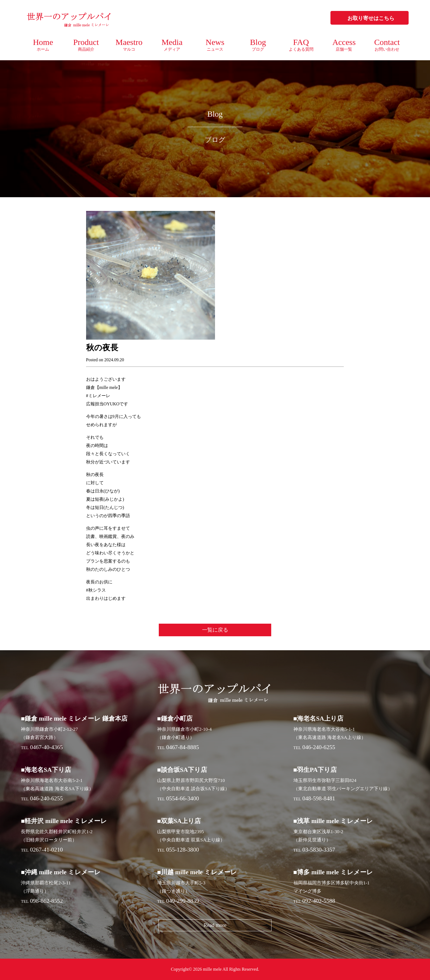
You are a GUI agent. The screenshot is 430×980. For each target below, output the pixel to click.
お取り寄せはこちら (371, 18)
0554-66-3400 (183, 798)
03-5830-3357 (319, 850)
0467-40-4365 (46, 747)
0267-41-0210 (46, 850)
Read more (215, 925)
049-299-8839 (183, 901)
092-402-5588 (319, 901)
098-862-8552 (46, 901)
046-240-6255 (319, 747)
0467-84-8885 (183, 747)
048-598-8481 (319, 798)
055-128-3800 (183, 850)
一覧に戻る (215, 630)
